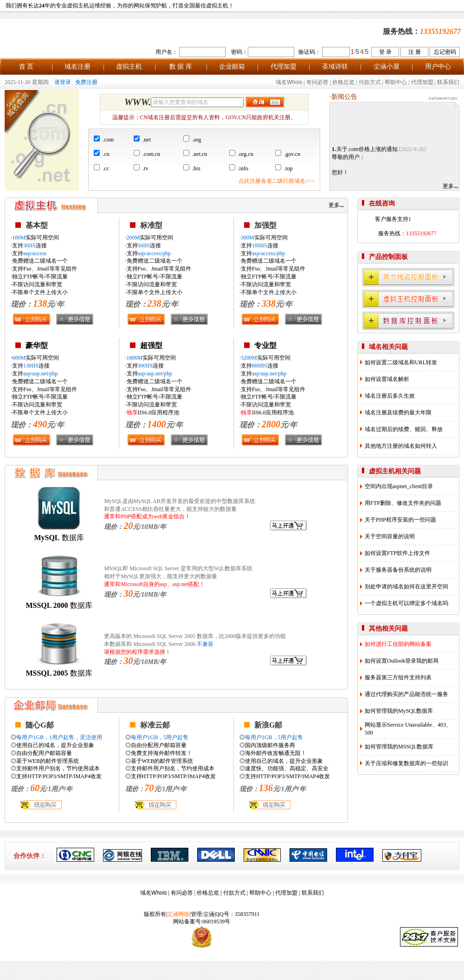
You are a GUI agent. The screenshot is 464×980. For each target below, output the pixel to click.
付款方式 (370, 82)
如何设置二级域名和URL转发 (401, 362)
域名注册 (77, 67)
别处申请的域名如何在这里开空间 (406, 587)
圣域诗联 (335, 67)
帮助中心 (396, 82)
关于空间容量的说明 (390, 536)
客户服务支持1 (393, 219)
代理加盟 (284, 67)
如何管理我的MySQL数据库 (399, 711)
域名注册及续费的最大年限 (398, 413)
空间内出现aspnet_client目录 (399, 486)
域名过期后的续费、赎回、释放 (404, 429)
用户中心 (438, 67)
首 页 (26, 67)
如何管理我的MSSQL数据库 (399, 747)
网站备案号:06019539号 (202, 922)
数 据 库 (181, 67)
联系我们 (448, 82)
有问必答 (317, 82)
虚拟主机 (129, 67)
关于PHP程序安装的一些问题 (400, 520)
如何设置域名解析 (387, 379)
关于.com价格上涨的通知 (367, 152)
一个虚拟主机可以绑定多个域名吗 (406, 603)
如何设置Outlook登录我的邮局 (402, 661)
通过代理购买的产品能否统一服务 (406, 694)
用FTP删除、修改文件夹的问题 (403, 503)
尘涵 (209, 914)
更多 (450, 186)
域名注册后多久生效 (390, 396)
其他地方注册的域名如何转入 (401, 446)
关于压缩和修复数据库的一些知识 (406, 763)
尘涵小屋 (387, 67)
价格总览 (343, 82)
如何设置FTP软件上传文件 (397, 553)
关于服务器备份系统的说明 (398, 570)
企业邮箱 (232, 67)
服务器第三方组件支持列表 (398, 677)
